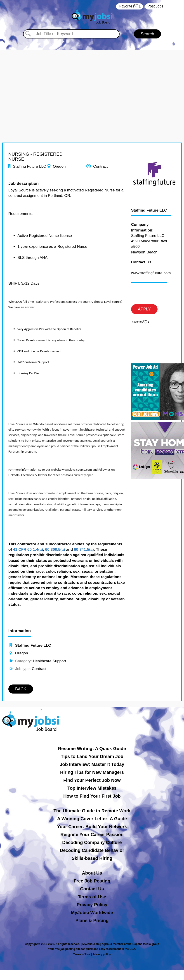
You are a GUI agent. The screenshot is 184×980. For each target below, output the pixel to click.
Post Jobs (155, 6)
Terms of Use (92, 897)
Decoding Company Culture (92, 842)
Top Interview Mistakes (92, 788)
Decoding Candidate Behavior (92, 850)
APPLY (144, 309)
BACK (21, 689)
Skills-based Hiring (92, 858)
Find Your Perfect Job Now (92, 780)
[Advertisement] (92, 81)
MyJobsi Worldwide (92, 913)
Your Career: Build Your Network (92, 827)
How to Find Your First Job (92, 796)
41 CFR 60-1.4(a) (28, 550)
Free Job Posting (92, 881)
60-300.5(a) (55, 550)
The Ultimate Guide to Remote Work (92, 811)
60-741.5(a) (84, 550)
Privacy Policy (92, 905)
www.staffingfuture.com (151, 273)
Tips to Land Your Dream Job (92, 756)
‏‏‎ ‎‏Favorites (129, 6)
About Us (92, 873)
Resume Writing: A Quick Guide (92, 749)
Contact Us (92, 889)
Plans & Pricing (92, 920)
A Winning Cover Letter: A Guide (92, 819)
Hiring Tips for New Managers (92, 772)
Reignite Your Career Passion (92, 835)
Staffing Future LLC (149, 210)
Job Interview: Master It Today (92, 764)
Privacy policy (102, 954)
